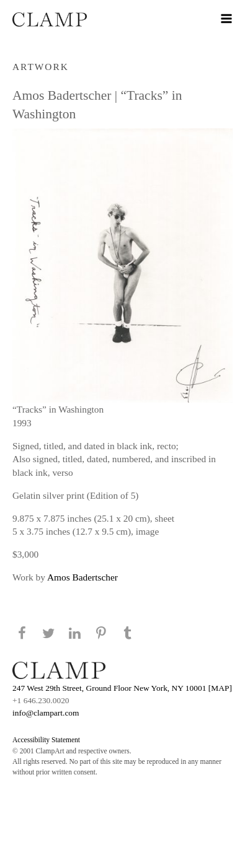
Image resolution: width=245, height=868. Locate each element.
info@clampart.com (46, 713)
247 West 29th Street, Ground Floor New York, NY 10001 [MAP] (122, 688)
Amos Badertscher (82, 577)
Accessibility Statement (46, 740)
